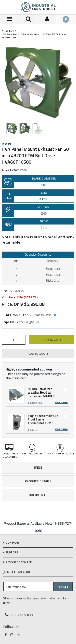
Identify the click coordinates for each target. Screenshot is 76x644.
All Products (8, 31)
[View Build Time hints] (55, 315)
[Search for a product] (28, 19)
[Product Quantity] (14, 340)
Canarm (6, 144)
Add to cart (52, 340)
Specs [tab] (38, 467)
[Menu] (9, 19)
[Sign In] (47, 19)
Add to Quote (38, 354)
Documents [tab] (38, 495)
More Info (61, 402)
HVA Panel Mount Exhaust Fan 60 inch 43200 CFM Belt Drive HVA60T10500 (34, 36)
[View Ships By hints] (37, 322)
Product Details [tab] (38, 481)
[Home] (38, 7)
